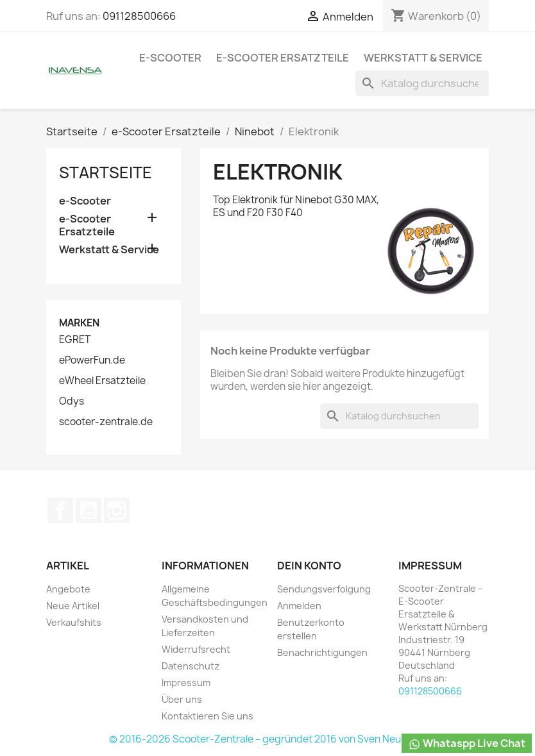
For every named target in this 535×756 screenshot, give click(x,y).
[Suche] (422, 83)
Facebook (60, 510)
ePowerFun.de (92, 360)
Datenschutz (191, 666)
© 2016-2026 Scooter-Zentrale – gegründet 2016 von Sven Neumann (268, 739)
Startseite (106, 172)
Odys (72, 401)
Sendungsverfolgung (324, 589)
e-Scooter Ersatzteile (283, 58)
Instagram (117, 510)
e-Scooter (170, 58)
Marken (79, 323)
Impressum (186, 683)
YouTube (89, 510)
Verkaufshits (74, 622)
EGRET (75, 340)
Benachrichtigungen (322, 652)
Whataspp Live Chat (467, 743)
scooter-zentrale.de (106, 422)
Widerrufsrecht (196, 649)
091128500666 (139, 16)
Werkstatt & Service (423, 58)
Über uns (182, 699)
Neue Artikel (73, 606)
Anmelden (299, 606)
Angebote (68, 589)
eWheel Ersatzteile (102, 381)
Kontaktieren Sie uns (208, 716)
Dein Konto (309, 566)
